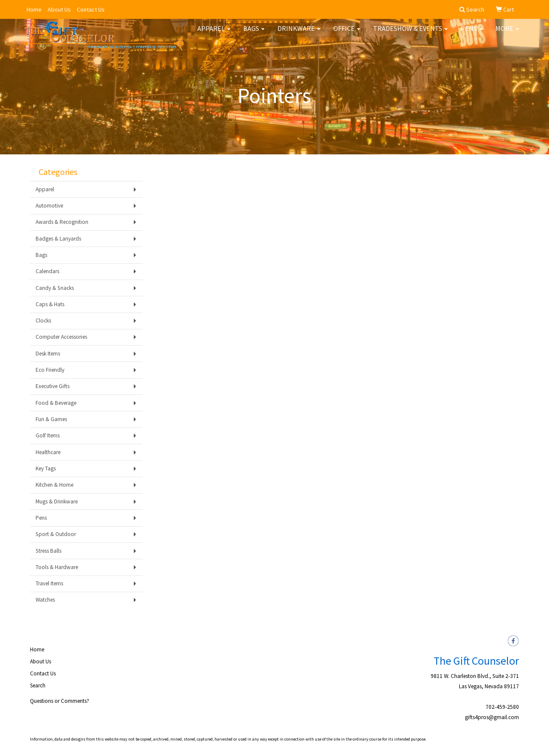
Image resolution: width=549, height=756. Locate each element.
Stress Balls (48, 551)
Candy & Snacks (55, 288)
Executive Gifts (53, 386)
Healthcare (48, 452)
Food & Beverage (56, 403)
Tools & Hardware (57, 567)
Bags (254, 34)
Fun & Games (51, 419)
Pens (472, 34)
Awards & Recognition (62, 222)
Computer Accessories (61, 337)
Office (347, 34)
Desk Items (48, 354)
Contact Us (91, 9)
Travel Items (49, 583)
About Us (59, 9)
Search (38, 685)
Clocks (43, 321)
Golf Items (48, 435)
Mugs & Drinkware (57, 501)
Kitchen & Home (54, 485)
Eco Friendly (50, 370)
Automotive (49, 206)
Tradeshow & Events (410, 34)
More (507, 34)
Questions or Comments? (60, 701)
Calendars (47, 271)
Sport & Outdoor (56, 534)
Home (34, 9)
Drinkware (299, 34)
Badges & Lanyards (58, 239)
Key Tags (46, 468)
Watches (45, 600)
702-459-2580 (502, 707)
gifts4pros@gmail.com (492, 717)
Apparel (214, 34)
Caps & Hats (50, 304)
